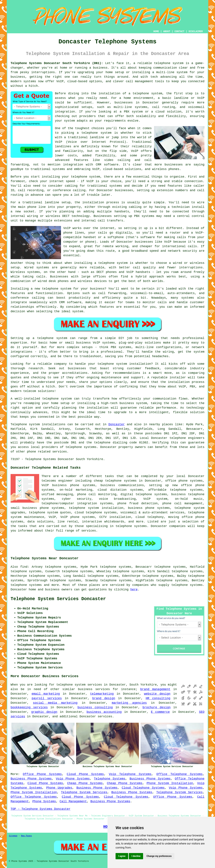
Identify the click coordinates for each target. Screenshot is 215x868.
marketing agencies (129, 703)
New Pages (26, 836)
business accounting (104, 712)
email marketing (46, 694)
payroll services (47, 698)
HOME (156, 31)
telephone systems (26, 585)
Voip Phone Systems (73, 779)
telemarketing (102, 694)
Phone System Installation (170, 783)
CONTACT (179, 31)
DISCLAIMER (196, 31)
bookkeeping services (29, 707)
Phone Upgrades (59, 788)
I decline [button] (136, 856)
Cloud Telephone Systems (143, 788)
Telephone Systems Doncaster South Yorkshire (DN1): (57, 63)
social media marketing (55, 703)
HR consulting (158, 698)
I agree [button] (122, 856)
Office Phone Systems (42, 774)
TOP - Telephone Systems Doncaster (40, 809)
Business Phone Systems (31, 779)
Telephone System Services (84, 792)
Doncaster (116, 424)
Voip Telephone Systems (130, 774)
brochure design (157, 707)
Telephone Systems (110, 779)
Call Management (73, 801)
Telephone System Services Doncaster (58, 599)
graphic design (44, 712)
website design (157, 694)
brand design (104, 698)
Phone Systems (44, 801)
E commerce (160, 712)
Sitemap (13, 836)
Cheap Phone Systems (85, 783)
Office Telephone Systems (179, 774)
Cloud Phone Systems (85, 774)
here (134, 590)
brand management (155, 689)
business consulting (95, 707)
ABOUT (167, 31)
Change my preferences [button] (159, 856)
